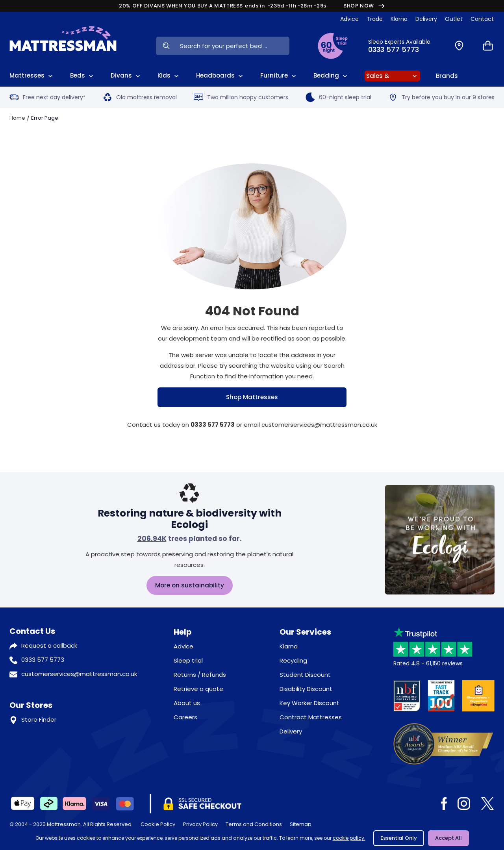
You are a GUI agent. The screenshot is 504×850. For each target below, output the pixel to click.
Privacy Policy (200, 824)
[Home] (63, 46)
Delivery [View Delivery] (426, 19)
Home (17, 118)
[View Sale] (392, 76)
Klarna (289, 646)
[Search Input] (233, 46)
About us (187, 703)
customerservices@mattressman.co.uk (79, 674)
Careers (185, 717)
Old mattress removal (140, 97)
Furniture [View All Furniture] (279, 76)
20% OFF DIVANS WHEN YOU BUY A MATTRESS (252, 6)
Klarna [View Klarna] (399, 19)
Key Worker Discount (309, 703)
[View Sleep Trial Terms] (333, 46)
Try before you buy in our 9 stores (441, 97)
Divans (126, 76)
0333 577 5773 (43, 660)
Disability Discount (306, 689)
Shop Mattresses (252, 397)
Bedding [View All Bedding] (331, 76)
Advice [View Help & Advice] (349, 19)
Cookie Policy (158, 824)
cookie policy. (349, 838)
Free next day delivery (47, 97)
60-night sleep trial (338, 97)
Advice (183, 646)
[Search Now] (166, 46)
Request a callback (49, 645)
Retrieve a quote (198, 689)
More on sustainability (190, 585)
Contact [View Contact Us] (482, 19)
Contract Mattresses (311, 717)
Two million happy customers (241, 97)
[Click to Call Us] (403, 46)
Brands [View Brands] (447, 76)
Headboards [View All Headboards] (220, 76)
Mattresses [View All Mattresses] (32, 76)
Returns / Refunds (200, 675)
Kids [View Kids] (169, 76)
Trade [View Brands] (375, 19)
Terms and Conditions (254, 824)
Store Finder (39, 719)
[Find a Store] (459, 46)
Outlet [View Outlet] (454, 19)
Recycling (293, 660)
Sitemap (301, 824)
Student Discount (305, 675)
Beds (82, 76)
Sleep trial (188, 660)
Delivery (291, 731)
